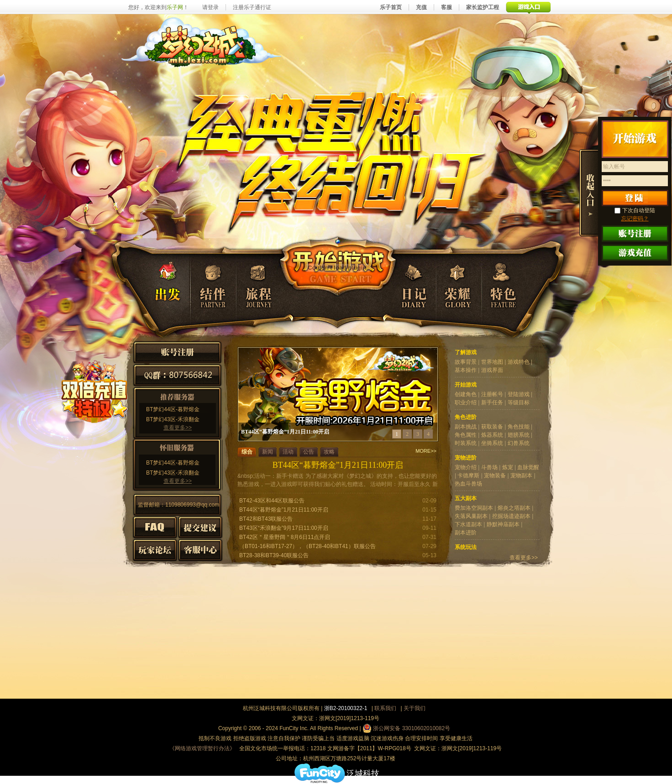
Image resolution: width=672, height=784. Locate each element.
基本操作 (466, 370)
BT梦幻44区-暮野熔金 (173, 409)
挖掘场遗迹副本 (511, 516)
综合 (247, 452)
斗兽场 (489, 467)
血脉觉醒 (528, 467)
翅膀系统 (519, 435)
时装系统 (466, 443)
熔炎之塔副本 (514, 508)
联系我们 (385, 708)
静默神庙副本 (503, 524)
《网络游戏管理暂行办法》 (202, 748)
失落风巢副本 (471, 516)
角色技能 (519, 427)
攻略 (329, 452)
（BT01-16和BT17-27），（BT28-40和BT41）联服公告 (307, 546)
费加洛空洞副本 (474, 508)
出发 (161, 284)
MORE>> (426, 451)
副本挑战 (466, 427)
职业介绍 (466, 402)
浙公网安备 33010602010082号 (406, 728)
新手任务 (492, 402)
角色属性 (466, 435)
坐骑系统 (492, 443)
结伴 (213, 284)
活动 (288, 452)
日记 (413, 284)
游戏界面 (492, 370)
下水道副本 (468, 524)
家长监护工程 (483, 7)
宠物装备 (495, 476)
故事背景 (466, 362)
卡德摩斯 (468, 476)
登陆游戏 (519, 394)
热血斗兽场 (468, 484)
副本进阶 (466, 533)
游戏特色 (519, 362)
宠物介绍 (466, 467)
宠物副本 (521, 476)
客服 (446, 7)
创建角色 (466, 394)
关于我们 (415, 708)
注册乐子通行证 (252, 7)
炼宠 (508, 467)
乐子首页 (391, 7)
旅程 (263, 284)
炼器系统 (492, 435)
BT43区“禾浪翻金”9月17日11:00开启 (284, 528)
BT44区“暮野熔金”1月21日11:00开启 (338, 465)
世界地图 (492, 362)
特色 (503, 284)
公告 (309, 452)
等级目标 (519, 402)
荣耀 (457, 284)
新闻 (268, 452)
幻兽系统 (519, 443)
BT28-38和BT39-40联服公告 (274, 555)
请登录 (210, 7)
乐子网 (175, 7)
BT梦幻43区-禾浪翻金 (173, 419)
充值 (421, 7)
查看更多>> (178, 428)
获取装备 (492, 427)
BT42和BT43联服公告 (266, 519)
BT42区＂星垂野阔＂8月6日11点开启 (285, 537)
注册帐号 (492, 394)
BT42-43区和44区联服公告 (272, 501)
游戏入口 (528, 7)
